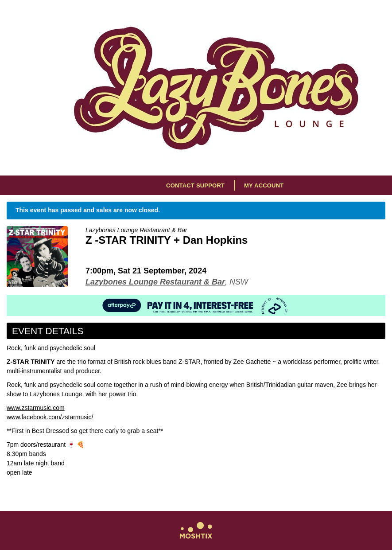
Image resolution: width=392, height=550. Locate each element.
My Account (264, 185)
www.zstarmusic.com (36, 408)
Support (210, 185)
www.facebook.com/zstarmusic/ (50, 417)
